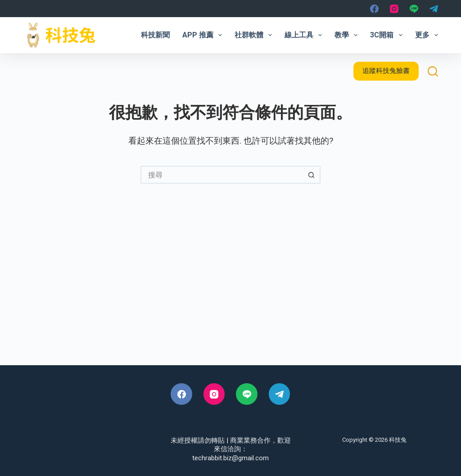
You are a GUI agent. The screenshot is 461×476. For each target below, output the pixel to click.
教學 (348, 35)
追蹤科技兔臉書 (386, 71)
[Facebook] (374, 9)
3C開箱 (388, 35)
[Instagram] (394, 9)
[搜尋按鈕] (312, 175)
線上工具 (305, 35)
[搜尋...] (221, 175)
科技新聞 (155, 35)
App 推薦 (204, 35)
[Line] (414, 9)
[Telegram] (434, 9)
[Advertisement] (230, 289)
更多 (427, 35)
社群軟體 (255, 35)
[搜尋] (433, 71)
